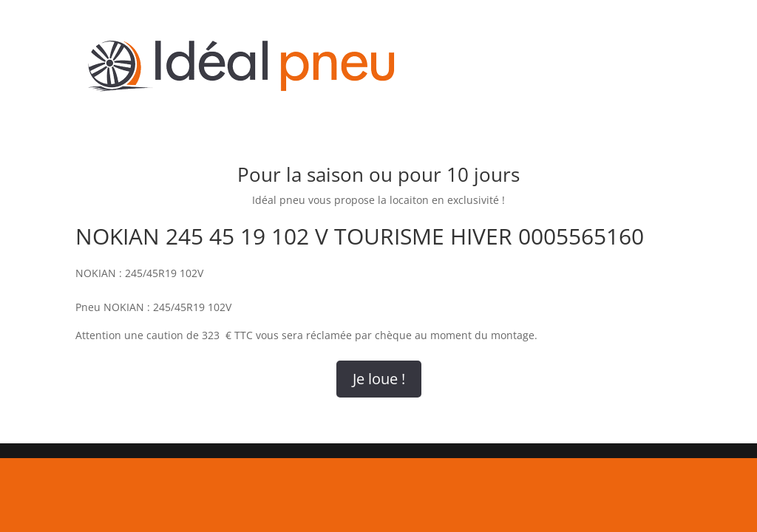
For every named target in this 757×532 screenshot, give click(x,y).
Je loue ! (379, 379)
